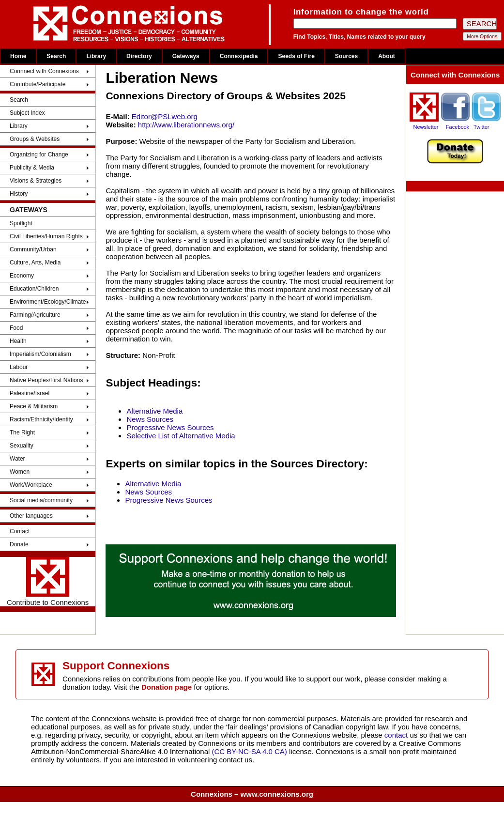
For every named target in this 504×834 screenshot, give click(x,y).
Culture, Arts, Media (35, 263)
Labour (19, 367)
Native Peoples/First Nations (46, 380)
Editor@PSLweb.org (165, 116)
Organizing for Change (39, 154)
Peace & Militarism (34, 406)
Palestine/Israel (30, 393)
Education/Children (34, 289)
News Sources (150, 419)
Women (20, 472)
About (387, 56)
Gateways (186, 56)
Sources (346, 56)
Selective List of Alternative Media (181, 436)
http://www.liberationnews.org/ (186, 125)
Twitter (481, 127)
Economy (22, 276)
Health (18, 341)
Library (96, 56)
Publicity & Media (32, 168)
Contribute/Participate (38, 84)
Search (56, 56)
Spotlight (21, 223)
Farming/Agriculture (35, 315)
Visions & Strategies (36, 181)
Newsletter (426, 127)
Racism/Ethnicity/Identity (41, 419)
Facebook (458, 127)
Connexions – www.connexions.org (252, 794)
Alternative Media (154, 411)
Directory (139, 56)
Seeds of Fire (296, 56)
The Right (22, 432)
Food (16, 328)
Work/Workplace (31, 485)
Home (18, 56)
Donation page (167, 687)
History (19, 194)
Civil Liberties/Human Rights (46, 236)
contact (397, 735)
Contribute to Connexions (48, 582)
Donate (19, 544)
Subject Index (27, 113)
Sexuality (22, 446)
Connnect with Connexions (44, 71)
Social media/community (41, 500)
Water (17, 459)
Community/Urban (33, 249)
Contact (20, 531)
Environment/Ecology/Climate (48, 302)
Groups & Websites (35, 139)
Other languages (31, 516)
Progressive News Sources (170, 427)
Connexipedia (239, 56)
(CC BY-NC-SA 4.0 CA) (250, 751)
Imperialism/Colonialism (40, 354)
